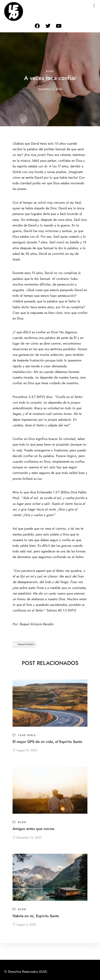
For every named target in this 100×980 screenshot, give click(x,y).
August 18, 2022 (25, 750)
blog (50, 71)
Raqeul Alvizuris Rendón (37, 624)
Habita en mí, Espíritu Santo (36, 916)
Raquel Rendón (26, 644)
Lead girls (27, 735)
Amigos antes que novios (33, 829)
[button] (94, 6)
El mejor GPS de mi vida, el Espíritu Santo (47, 742)
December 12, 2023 (27, 838)
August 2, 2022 (24, 925)
